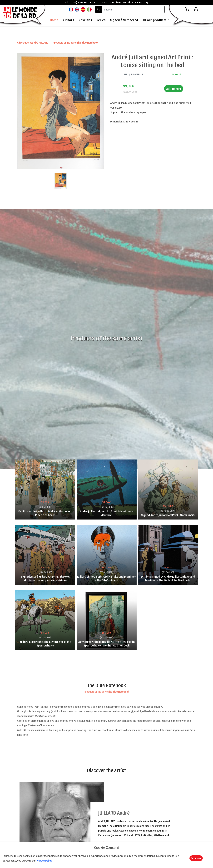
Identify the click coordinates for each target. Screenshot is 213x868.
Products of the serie (75, 42)
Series (101, 20)
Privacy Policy (44, 860)
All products (33, 42)
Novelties (85, 20)
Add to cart (174, 89)
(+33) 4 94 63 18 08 (83, 2)
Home (54, 20)
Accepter (196, 858)
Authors (68, 20)
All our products (154, 20)
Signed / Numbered (124, 20)
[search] (133, 9)
